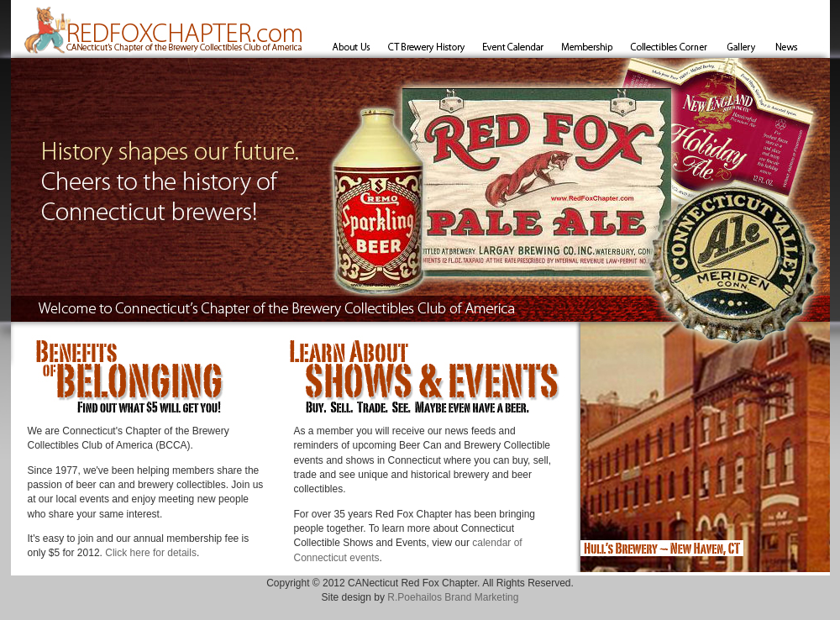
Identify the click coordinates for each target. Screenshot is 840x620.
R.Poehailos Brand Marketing (453, 597)
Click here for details (151, 553)
